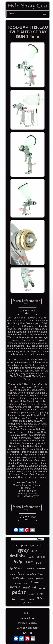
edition (31, 599)
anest (38, 563)
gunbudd (30, 587)
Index (27, 613)
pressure (27, 602)
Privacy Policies (27, 623)
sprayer (41, 557)
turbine (30, 578)
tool (14, 599)
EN (25, 633)
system (40, 546)
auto (34, 551)
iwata (30, 569)
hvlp (18, 562)
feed (21, 573)
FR (30, 633)
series (15, 545)
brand (40, 594)
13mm (35, 582)
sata (29, 562)
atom (41, 568)
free (40, 598)
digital (19, 578)
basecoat (18, 583)
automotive (22, 599)
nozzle (15, 587)
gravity (16, 568)
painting (32, 594)
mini (13, 574)
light (32, 545)
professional (36, 574)
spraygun (39, 578)
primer (26, 583)
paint (19, 593)
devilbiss (18, 556)
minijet (31, 557)
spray (23, 550)
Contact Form (27, 618)
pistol (24, 545)
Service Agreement (27, 628)
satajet (42, 588)
